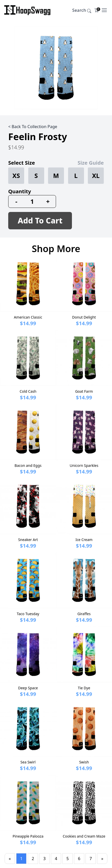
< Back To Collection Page (33, 127)
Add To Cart (40, 221)
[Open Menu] (104, 10)
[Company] (27, 10)
